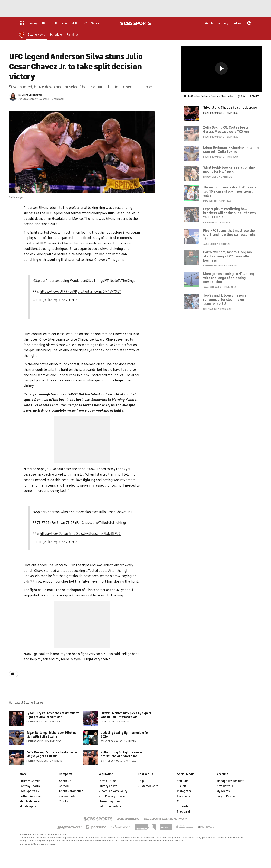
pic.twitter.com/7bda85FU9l (100, 534)
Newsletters (225, 786)
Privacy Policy (108, 786)
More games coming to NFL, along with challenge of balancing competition (229, 278)
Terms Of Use (107, 781)
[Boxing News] (36, 34)
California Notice (110, 806)
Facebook (184, 796)
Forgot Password (228, 796)
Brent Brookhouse (32, 95)
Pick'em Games (30, 781)
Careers (64, 786)
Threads (183, 806)
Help (141, 781)
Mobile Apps (28, 806)
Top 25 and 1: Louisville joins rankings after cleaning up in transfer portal (225, 299)
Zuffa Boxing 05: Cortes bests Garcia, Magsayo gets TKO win (52, 754)
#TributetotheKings (112, 523)
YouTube (183, 781)
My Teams (223, 791)
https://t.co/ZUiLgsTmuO (59, 534)
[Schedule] (56, 34)
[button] (221, 68)
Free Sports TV (29, 791)
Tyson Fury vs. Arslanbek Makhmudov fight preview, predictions (53, 715)
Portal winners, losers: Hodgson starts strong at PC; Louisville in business (228, 256)
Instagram (184, 791)
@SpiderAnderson (47, 281)
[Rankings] (73, 34)
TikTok (181, 786)
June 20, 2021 (68, 300)
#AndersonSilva (82, 281)
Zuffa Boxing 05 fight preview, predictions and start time (122, 754)
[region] (221, 69)
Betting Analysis (30, 796)
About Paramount (71, 791)
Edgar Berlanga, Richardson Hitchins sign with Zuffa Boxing (51, 735)
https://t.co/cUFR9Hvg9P (58, 291)
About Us (65, 781)
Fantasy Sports (30, 786)
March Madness (30, 801)
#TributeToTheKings (120, 281)
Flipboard (183, 812)
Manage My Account (230, 781)
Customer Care (148, 786)
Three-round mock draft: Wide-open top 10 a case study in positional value (231, 191)
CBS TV (64, 801)
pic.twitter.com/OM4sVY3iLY (99, 291)
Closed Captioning (111, 801)
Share (252, 96)
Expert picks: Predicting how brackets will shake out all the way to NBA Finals (230, 213)
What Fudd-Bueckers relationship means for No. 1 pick (229, 169)
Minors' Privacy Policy (113, 791)
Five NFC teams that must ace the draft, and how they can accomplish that (230, 235)
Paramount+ (67, 796)
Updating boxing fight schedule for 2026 (125, 735)
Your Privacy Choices (112, 796)
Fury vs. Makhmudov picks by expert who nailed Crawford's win (126, 715)
